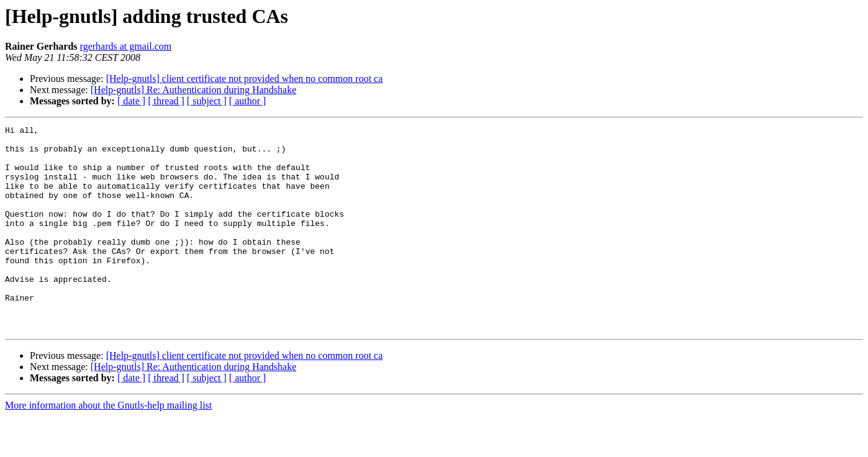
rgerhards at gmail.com (126, 46)
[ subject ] (207, 101)
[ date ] (131, 101)
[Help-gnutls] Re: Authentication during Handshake (193, 90)
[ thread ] (166, 101)
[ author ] (248, 101)
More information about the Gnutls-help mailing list (108, 446)
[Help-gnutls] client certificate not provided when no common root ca (245, 79)
